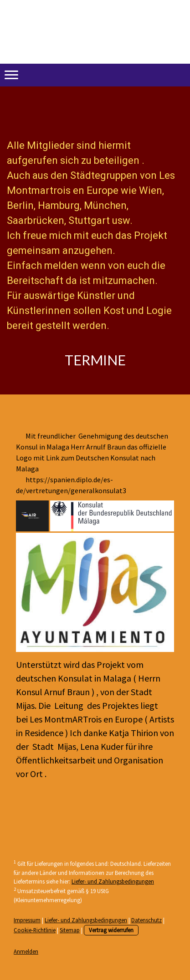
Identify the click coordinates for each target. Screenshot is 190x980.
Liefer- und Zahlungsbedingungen (113, 881)
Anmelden (26, 951)
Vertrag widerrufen (111, 930)
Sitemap (70, 930)
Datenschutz (146, 920)
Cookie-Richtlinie (35, 930)
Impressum (27, 920)
